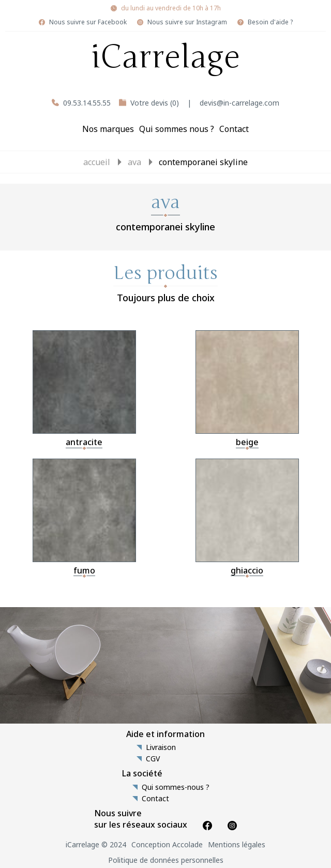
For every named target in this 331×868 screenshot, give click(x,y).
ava (134, 162)
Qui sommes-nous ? (176, 787)
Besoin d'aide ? (270, 22)
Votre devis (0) (155, 103)
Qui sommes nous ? (177, 129)
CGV (153, 759)
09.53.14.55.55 (87, 103)
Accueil (97, 162)
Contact (234, 129)
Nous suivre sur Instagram (187, 22)
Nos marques (108, 129)
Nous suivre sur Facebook (88, 22)
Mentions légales (237, 844)
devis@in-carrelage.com (239, 103)
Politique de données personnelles (166, 860)
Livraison (161, 747)
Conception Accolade (167, 844)
